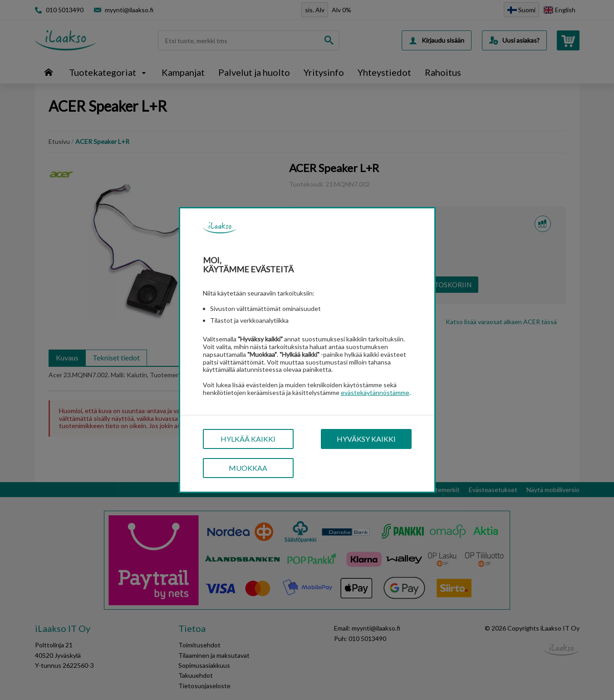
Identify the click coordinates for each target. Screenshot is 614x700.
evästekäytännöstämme (375, 393)
